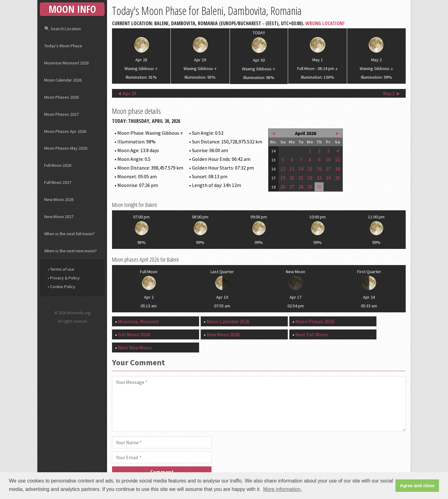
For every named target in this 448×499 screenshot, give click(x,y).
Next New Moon (135, 347)
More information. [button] (283, 489)
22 (310, 178)
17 (328, 169)
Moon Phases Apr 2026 (65, 131)
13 (292, 169)
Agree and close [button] (417, 486)
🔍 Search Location (63, 29)
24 (328, 178)
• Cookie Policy (61, 287)
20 (292, 178)
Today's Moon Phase (63, 46)
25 (338, 178)
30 (319, 187)
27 (292, 187)
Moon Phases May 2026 (66, 148)
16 (319, 169)
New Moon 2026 (223, 334)
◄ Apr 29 (127, 93)
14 (301, 169)
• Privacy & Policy (64, 278)
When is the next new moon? (70, 251)
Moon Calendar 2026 (228, 321)
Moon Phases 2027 (61, 114)
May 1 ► (392, 93)
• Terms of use (61, 269)
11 (338, 160)
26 (283, 187)
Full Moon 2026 (134, 334)
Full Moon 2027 (58, 182)
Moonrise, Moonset (138, 321)
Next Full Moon (311, 334)
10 (328, 160)
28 (301, 187)
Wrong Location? (325, 23)
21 (301, 178)
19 (283, 178)
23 (319, 178)
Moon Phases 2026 (315, 321)
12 (283, 169)
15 (310, 169)
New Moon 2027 (59, 217)
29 (310, 187)
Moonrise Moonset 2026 (66, 63)
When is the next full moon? (69, 234)
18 (338, 169)
